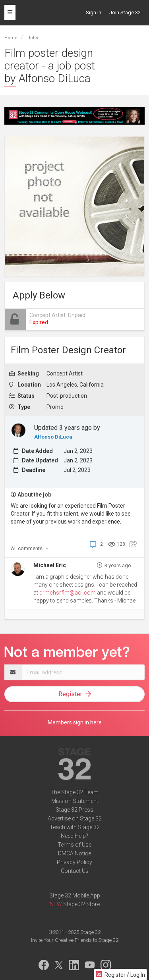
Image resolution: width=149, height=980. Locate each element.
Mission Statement (75, 801)
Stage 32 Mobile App (75, 895)
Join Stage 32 (125, 13)
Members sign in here (75, 722)
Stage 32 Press (74, 810)
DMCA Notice (74, 853)
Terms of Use (74, 845)
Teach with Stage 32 (75, 827)
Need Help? (74, 836)
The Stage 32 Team (74, 792)
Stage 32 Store (81, 904)
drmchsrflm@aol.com (68, 593)
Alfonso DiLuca (53, 437)
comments (30, 548)
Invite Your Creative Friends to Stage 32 (75, 940)
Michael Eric (50, 565)
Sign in (94, 13)
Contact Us (75, 871)
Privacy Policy (74, 862)
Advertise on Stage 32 (75, 818)
